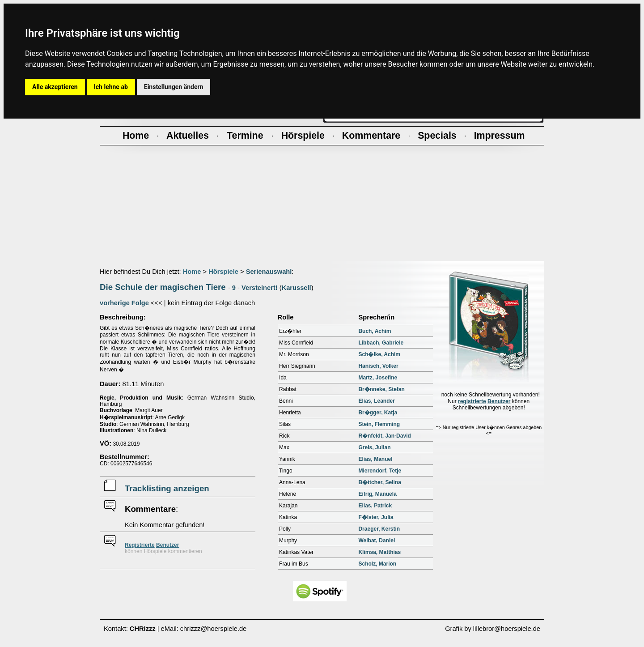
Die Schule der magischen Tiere (163, 287)
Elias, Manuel (375, 459)
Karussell (297, 288)
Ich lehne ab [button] (111, 87)
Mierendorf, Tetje (380, 471)
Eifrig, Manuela (377, 494)
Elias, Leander (376, 401)
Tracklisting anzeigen (167, 488)
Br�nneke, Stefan (381, 389)
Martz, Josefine (378, 378)
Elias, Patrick (375, 506)
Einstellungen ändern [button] (174, 87)
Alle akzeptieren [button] (55, 87)
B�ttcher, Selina (379, 482)
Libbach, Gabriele (381, 343)
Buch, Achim (375, 331)
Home (192, 272)
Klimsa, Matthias (379, 552)
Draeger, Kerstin (379, 529)
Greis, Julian (374, 447)
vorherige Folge (124, 303)
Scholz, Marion (377, 564)
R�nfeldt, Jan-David (384, 436)
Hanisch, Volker (378, 366)
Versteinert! (260, 288)
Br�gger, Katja (378, 413)
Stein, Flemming (379, 424)
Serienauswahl (269, 272)
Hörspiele (223, 272)
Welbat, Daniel (377, 541)
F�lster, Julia (376, 517)
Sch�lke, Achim (379, 354)
